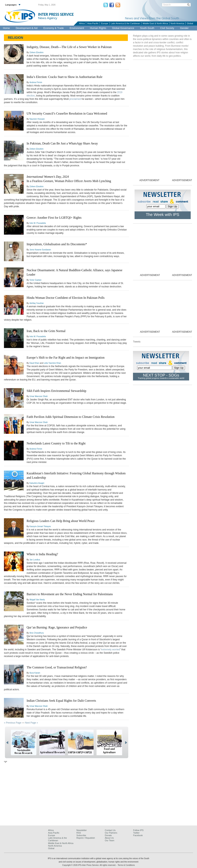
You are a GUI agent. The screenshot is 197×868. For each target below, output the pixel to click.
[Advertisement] (98, 795)
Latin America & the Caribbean (125, 23)
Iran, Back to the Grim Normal (46, 331)
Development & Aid (27, 28)
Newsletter (82, 830)
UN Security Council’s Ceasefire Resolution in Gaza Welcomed (67, 113)
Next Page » (32, 723)
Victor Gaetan (35, 280)
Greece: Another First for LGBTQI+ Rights (54, 218)
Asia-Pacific (93, 23)
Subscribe (81, 835)
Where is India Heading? (42, 554)
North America (177, 23)
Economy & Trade (53, 28)
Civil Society (167, 28)
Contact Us (110, 830)
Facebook (138, 835)
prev (7, 743)
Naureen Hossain (37, 119)
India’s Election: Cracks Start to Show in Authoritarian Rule (65, 77)
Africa (82, 23)
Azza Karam (35, 673)
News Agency (48, 18)
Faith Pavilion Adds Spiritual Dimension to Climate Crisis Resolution (71, 417)
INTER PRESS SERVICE (56, 14)
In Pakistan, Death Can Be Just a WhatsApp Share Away (62, 143)
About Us (109, 838)
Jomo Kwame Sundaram (40, 250)
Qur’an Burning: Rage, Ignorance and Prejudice (57, 627)
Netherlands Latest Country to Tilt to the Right (56, 443)
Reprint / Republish (86, 838)
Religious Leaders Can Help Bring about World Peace (61, 521)
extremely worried (111, 650)
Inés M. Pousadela (38, 223)
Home (6, 28)
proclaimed (75, 99)
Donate (108, 835)
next (126, 743)
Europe (105, 23)
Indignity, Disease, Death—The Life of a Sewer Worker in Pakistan (69, 47)
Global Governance (123, 28)
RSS (79, 833)
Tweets (137, 342)
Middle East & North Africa (155, 23)
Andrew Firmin (36, 82)
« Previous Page (13, 723)
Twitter (136, 833)
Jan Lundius (35, 560)
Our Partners (111, 833)
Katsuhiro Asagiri (37, 483)
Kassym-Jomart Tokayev (40, 526)
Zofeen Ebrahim (36, 52)
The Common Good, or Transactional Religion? (57, 667)
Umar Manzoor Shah (38, 396)
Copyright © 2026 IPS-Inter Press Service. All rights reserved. (89, 865)
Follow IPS (138, 830)
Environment (77, 28)
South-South (147, 28)
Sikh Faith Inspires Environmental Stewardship (56, 391)
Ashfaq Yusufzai (36, 303)
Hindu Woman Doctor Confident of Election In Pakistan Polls (66, 298)
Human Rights (98, 28)
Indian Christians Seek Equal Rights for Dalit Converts (61, 701)
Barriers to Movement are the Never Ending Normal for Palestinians (70, 594)
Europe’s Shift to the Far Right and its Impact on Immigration (66, 358)
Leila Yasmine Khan (52, 363)
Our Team (110, 840)
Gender (184, 28)
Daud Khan (34, 363)
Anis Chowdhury (37, 633)
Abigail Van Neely (37, 600)
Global (190, 23)
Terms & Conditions (126, 865)
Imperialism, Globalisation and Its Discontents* (57, 244)
